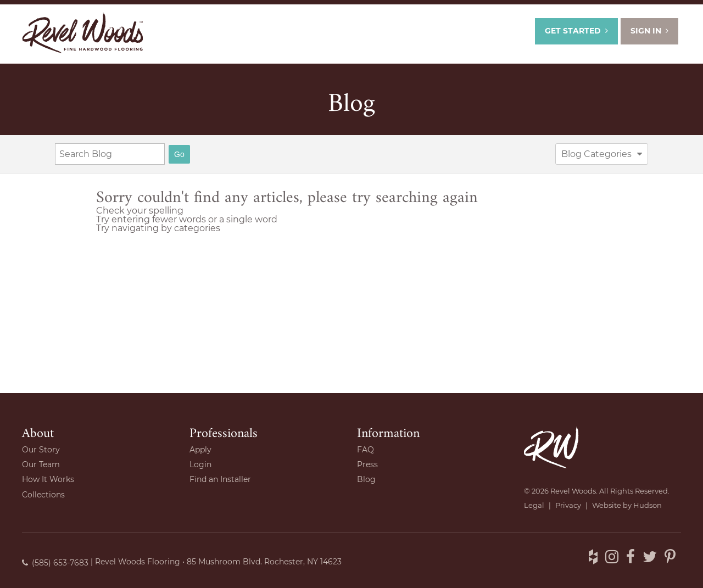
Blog (351, 104)
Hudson (648, 505)
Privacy (568, 505)
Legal (534, 505)
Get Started (576, 31)
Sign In (649, 31)
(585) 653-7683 (55, 563)
